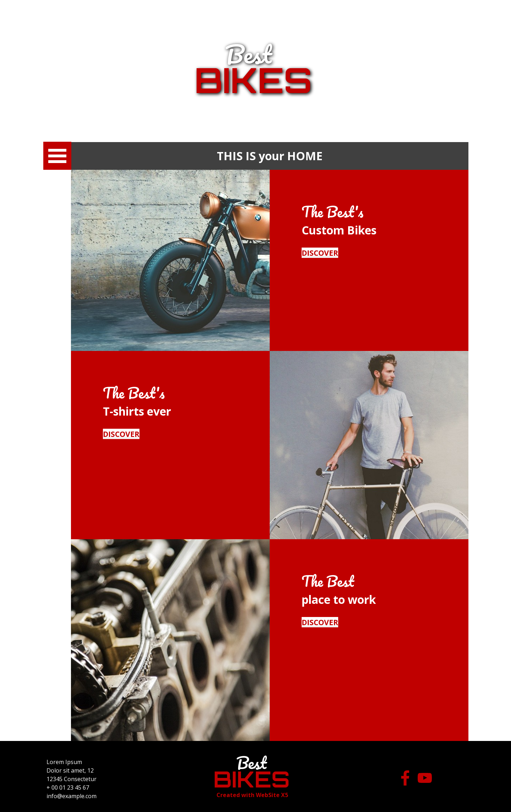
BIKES (253, 80)
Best (249, 54)
